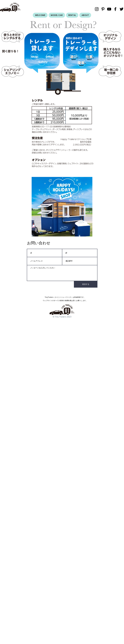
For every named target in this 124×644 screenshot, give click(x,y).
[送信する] (86, 284)
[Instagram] (97, 9)
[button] (62, 207)
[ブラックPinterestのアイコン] (103, 9)
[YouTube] (109, 9)
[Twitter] (122, 9)
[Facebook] (115, 9)
